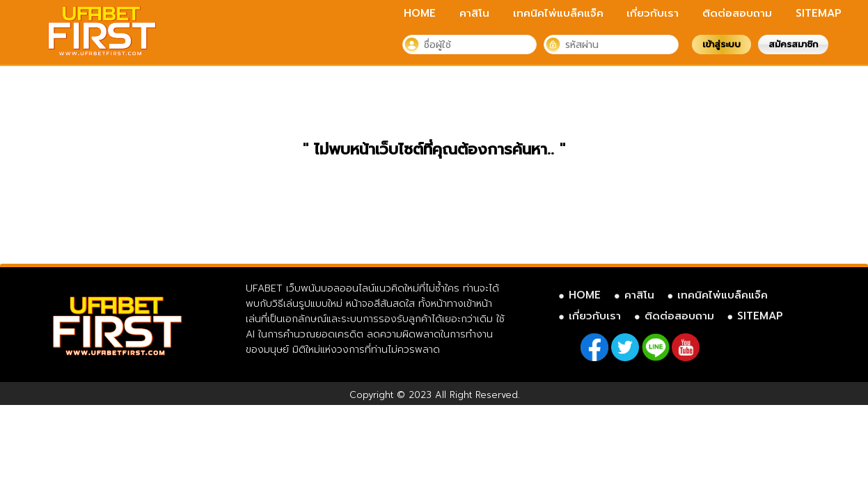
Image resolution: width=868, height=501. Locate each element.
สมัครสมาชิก (793, 44)
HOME (420, 13)
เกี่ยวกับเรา (653, 13)
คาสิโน (474, 13)
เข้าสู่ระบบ (721, 44)
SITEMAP (819, 13)
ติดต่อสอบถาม (737, 13)
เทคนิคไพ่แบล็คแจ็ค (558, 13)
